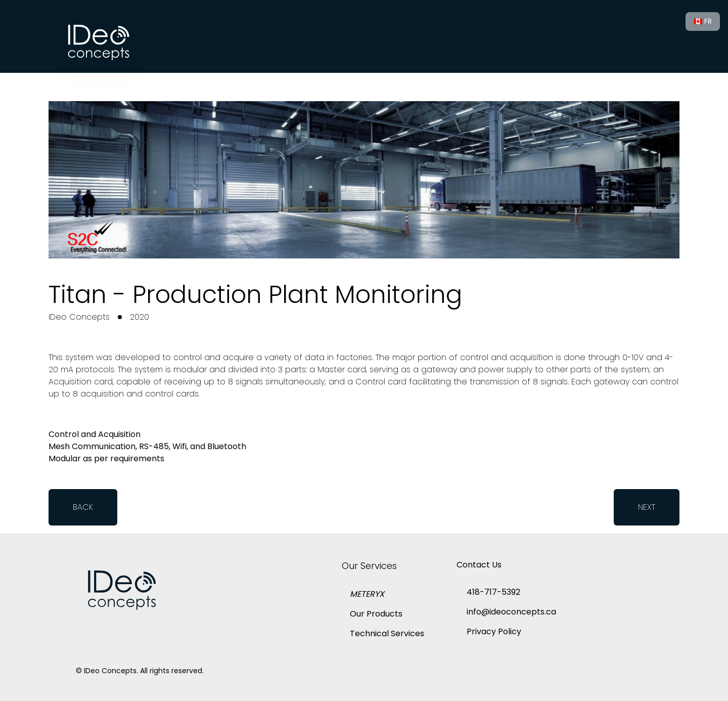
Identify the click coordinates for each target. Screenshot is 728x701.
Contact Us (479, 565)
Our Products (376, 614)
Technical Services (387, 633)
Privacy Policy (494, 631)
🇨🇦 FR (703, 21)
